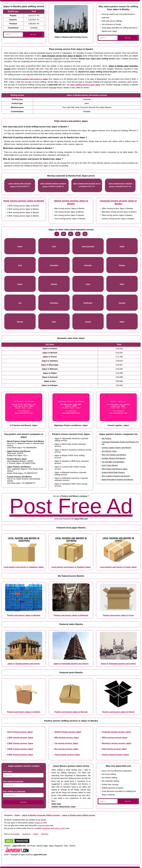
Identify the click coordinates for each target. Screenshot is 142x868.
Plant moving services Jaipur (114, 749)
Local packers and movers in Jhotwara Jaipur (71, 567)
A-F (64, 234)
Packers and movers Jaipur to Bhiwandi (71, 615)
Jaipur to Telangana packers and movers (118, 664)
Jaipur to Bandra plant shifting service (79, 815)
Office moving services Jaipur (115, 738)
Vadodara (54, 284)
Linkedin (16, 834)
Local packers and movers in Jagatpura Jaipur (24, 567)
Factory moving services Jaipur (115, 755)
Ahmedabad (54, 303)
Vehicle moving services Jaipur (68, 732)
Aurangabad (54, 265)
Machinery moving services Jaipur (117, 743)
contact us (39, 823)
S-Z (85, 234)
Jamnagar (122, 303)
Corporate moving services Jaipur (116, 732)
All (57, 234)
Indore (54, 322)
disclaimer (46, 828)
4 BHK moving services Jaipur (20, 755)
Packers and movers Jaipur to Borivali (71, 712)
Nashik (122, 247)
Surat (20, 265)
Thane (54, 247)
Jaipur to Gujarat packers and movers (24, 664)
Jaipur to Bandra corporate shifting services (41, 815)
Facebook (26, 834)
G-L (71, 234)
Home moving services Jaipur (20, 732)
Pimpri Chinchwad (88, 247)
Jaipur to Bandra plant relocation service (87, 184)
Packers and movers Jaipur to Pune (118, 615)
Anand (88, 284)
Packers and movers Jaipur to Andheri (24, 712)
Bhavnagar (88, 265)
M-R (78, 234)
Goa (20, 303)
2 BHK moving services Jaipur (20, 743)
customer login (43, 825)
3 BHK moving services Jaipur (20, 749)
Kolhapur (122, 265)
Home (17, 815)
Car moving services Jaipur (66, 743)
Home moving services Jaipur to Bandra (24, 201)
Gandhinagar (88, 303)
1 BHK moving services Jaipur (20, 738)
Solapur (20, 284)
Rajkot (122, 284)
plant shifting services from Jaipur (85, 85)
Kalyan (20, 247)
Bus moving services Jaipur (66, 749)
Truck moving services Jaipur (67, 755)
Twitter (36, 834)
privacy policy (60, 828)
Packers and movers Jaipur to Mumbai (24, 615)
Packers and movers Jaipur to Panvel (118, 712)
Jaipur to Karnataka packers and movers (71, 664)
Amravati (88, 322)
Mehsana (20, 322)
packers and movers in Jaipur (35, 79)
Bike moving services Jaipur (67, 738)
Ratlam (122, 322)
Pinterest (45, 834)
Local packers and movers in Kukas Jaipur (118, 567)
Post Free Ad (71, 506)
